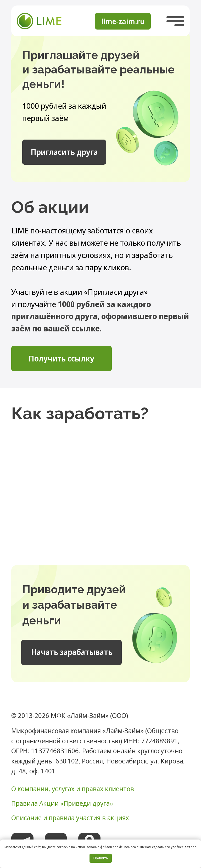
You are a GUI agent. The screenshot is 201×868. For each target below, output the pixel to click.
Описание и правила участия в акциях (70, 818)
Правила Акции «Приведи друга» (62, 803)
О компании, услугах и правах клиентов (73, 789)
